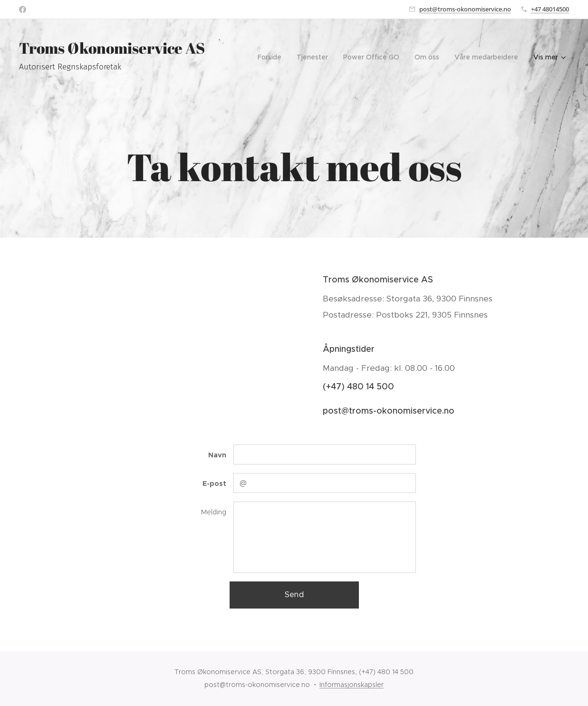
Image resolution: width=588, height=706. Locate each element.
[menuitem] (272, 57)
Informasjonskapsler (352, 685)
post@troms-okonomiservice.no (465, 9)
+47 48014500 (550, 9)
